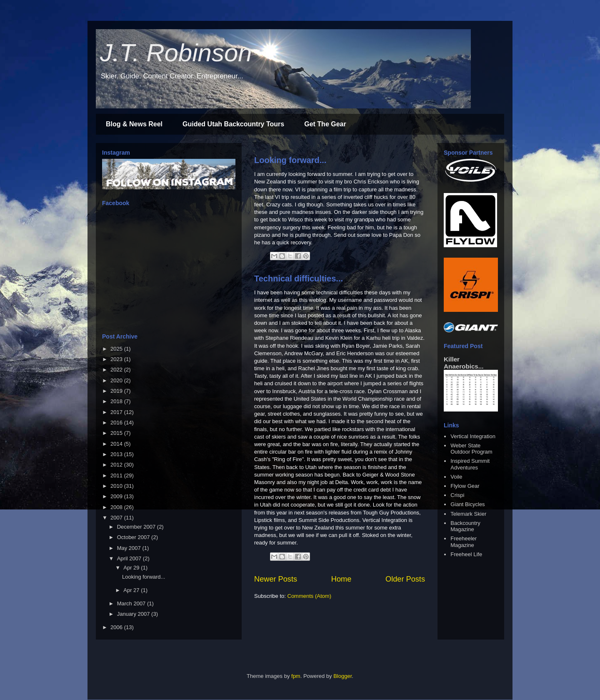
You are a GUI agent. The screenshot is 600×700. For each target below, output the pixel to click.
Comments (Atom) (309, 596)
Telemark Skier (468, 514)
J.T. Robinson (176, 53)
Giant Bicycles (467, 504)
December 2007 (137, 527)
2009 (117, 496)
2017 (117, 412)
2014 (117, 444)
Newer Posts (276, 579)
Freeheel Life (466, 554)
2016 (117, 423)
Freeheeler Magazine (464, 542)
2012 (117, 465)
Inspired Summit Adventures (470, 464)
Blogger (342, 676)
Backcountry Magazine (465, 526)
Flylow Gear (465, 486)
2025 (117, 349)
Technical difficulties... (299, 278)
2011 (117, 475)
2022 (117, 370)
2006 (117, 627)
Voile (456, 477)
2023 (117, 359)
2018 (117, 401)
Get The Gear (325, 124)
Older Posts (405, 579)
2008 (117, 507)
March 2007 (132, 603)
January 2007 (134, 614)
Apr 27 (132, 590)
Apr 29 (132, 568)
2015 (117, 433)
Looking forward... (290, 160)
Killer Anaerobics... (464, 363)
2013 (117, 454)
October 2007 (134, 537)
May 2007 (130, 548)
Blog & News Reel (134, 124)
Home (341, 579)
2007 (117, 518)
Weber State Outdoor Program (471, 449)
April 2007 (130, 558)
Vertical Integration (473, 436)
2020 (117, 380)
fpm (296, 676)
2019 (117, 391)
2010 (117, 486)
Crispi (457, 495)
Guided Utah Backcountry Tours (233, 124)
